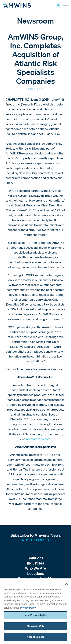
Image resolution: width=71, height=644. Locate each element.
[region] (35, 611)
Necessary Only (36, 626)
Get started (37, 540)
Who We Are (35, 568)
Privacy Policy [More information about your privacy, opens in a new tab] (28, 608)
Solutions (35, 558)
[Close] (66, 584)
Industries (36, 563)
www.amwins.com (38, 439)
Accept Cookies (35, 637)
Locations (36, 573)
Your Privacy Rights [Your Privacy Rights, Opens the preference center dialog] (35, 615)
